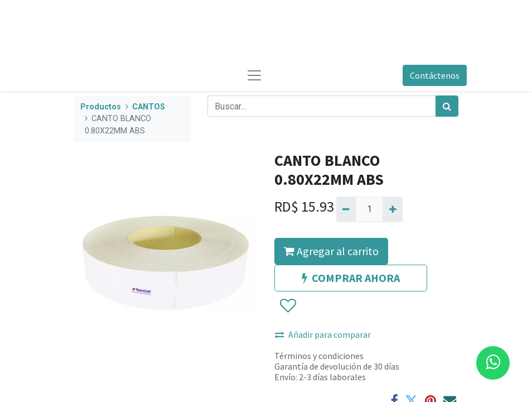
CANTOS (149, 107)
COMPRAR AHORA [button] (351, 278)
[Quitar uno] (346, 209)
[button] (287, 306)
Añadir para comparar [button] (323, 334)
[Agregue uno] (392, 209)
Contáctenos (435, 75)
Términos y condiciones (319, 356)
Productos (101, 107)
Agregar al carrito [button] (331, 251)
